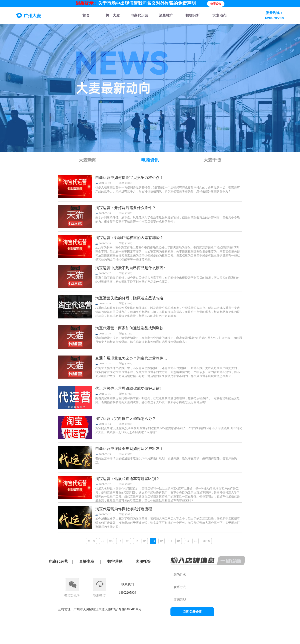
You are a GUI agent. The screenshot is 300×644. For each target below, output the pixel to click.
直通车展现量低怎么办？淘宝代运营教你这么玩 (133, 358)
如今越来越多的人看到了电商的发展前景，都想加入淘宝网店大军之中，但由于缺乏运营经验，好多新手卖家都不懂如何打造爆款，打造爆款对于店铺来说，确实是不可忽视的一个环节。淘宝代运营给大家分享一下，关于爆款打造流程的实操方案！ (168, 523)
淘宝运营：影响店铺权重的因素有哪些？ (129, 238)
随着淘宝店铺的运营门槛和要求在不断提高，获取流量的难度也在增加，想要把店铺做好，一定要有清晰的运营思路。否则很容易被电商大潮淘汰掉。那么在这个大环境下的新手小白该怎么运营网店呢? (168, 400)
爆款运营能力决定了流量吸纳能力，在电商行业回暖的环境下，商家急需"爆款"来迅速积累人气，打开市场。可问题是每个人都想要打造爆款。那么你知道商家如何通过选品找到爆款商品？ (169, 340)
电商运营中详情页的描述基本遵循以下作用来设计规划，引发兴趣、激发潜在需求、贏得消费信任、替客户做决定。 (166, 460)
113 (145, 541)
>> (196, 541)
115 (161, 541)
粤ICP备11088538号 (168, 637)
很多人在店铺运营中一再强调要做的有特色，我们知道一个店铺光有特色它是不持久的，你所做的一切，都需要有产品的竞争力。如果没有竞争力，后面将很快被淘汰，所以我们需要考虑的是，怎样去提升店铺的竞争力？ (168, 190)
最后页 (206, 541)
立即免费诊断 (192, 612)
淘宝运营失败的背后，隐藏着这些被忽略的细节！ (133, 298)
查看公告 (216, 4)
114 (153, 541)
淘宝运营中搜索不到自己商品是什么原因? (130, 268)
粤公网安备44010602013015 (201, 637)
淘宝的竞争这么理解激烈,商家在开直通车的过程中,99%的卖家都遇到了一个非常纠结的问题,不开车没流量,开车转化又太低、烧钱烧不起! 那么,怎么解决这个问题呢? (169, 430)
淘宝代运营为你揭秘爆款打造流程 (124, 509)
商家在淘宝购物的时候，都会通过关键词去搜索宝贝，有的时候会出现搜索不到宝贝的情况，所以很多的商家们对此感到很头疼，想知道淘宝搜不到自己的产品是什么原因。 (168, 280)
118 (187, 541)
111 (128, 541)
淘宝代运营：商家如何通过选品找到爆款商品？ (133, 328)
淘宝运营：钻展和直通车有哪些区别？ (127, 479)
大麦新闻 (88, 160)
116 (170, 541)
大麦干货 (212, 160)
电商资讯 (150, 160)
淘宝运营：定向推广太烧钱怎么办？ (126, 419)
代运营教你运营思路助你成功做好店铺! (128, 388)
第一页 (91, 541)
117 (179, 541)
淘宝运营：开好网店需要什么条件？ (126, 208)
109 (111, 541)
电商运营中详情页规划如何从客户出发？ (129, 449)
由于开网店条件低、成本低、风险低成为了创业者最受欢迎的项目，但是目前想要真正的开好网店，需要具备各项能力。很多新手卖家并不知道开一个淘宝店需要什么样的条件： (168, 219)
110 (119, 541)
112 (136, 541)
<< (102, 541)
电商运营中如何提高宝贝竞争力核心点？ (129, 178)
